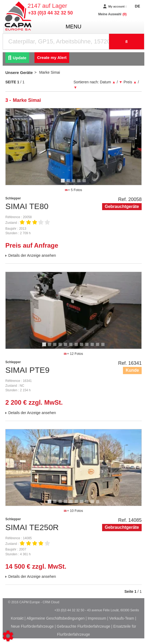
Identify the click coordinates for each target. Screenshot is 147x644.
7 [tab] (77, 347)
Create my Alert (52, 57)
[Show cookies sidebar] (8, 636)
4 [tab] (80, 183)
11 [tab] (99, 347)
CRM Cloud (51, 602)
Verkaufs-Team (122, 618)
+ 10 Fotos (73, 511)
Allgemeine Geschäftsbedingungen (55, 618)
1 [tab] (64, 183)
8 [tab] (82, 347)
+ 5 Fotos (73, 190)
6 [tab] (72, 347)
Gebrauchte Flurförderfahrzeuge (83, 626)
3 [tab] (74, 183)
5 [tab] (85, 183)
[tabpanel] (73, 147)
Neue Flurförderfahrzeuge (32, 626)
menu (74, 27)
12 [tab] (105, 347)
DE (138, 6)
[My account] (115, 7)
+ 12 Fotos (73, 354)
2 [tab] (69, 183)
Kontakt (17, 618)
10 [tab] (94, 347)
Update (17, 58)
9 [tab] (88, 347)
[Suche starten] (127, 42)
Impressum (97, 618)
